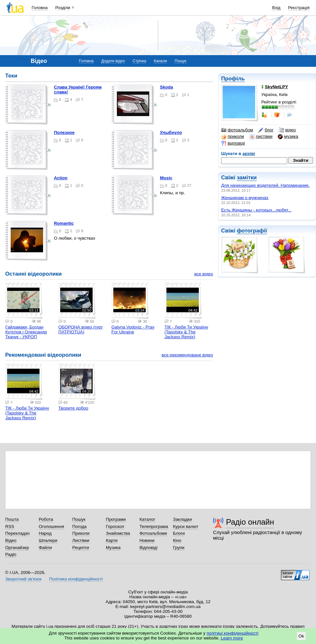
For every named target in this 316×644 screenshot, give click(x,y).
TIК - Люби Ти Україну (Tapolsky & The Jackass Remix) (186, 332)
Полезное (64, 132)
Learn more (232, 638)
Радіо (11, 554)
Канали (160, 61)
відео (287, 130)
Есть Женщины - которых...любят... (256, 210)
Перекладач (17, 533)
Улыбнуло (171, 132)
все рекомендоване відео (187, 355)
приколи (233, 137)
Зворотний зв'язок (23, 579)
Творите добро (73, 408)
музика (288, 137)
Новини (147, 540)
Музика (113, 548)
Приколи (81, 533)
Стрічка (139, 61)
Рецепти (81, 548)
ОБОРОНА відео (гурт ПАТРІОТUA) (80, 329)
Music (166, 178)
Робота (46, 519)
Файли (45, 548)
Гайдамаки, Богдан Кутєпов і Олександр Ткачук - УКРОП (26, 332)
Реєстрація (299, 8)
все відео (204, 274)
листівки (261, 137)
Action (61, 178)
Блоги (179, 533)
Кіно (177, 540)
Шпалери (48, 540)
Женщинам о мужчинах (245, 198)
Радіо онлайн (250, 522)
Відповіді (149, 548)
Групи (179, 548)
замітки (247, 178)
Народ (45, 533)
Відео (11, 540)
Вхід (276, 8)
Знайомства (118, 533)
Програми (116, 519)
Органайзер (17, 548)
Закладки (182, 519)
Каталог (147, 519)
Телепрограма (154, 526)
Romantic (64, 223)
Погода (79, 526)
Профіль (233, 79)
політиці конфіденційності (232, 633)
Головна (40, 8)
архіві (249, 154)
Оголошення (51, 526)
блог (266, 130)
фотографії (252, 231)
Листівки (81, 540)
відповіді (233, 143)
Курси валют (186, 526)
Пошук (180, 61)
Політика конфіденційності (76, 579)
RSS (10, 526)
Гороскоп (115, 526)
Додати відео (113, 61)
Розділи (63, 8)
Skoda (166, 87)
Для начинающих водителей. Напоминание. (265, 185)
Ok (301, 636)
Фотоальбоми (153, 533)
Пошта (12, 519)
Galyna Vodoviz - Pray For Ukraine (133, 329)
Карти (112, 540)
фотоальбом (237, 130)
